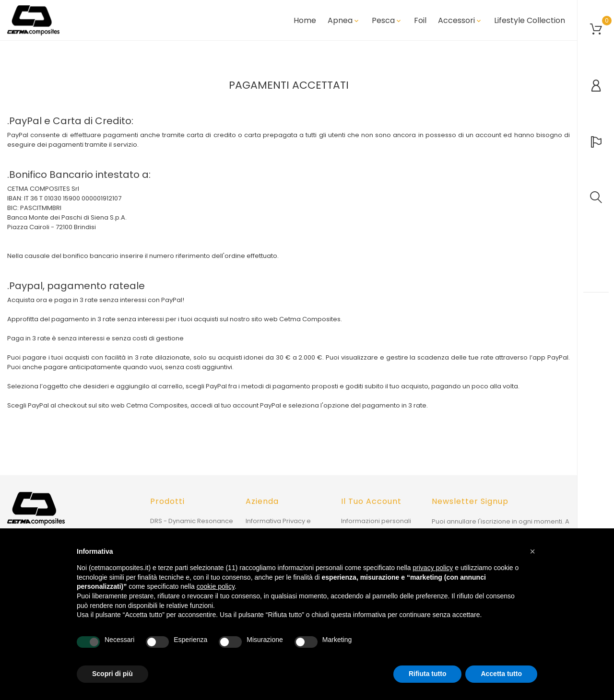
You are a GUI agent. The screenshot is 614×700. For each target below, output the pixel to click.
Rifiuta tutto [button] (428, 674)
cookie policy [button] (216, 586)
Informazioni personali (376, 521)
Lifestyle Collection (530, 21)
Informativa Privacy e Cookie (278, 526)
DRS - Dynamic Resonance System (192, 526)
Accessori (460, 21)
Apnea (344, 21)
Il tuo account (371, 501)
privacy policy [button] (433, 568)
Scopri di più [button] (112, 674)
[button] (532, 551)
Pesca (387, 21)
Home (305, 21)
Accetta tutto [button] (501, 674)
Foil (420, 21)
